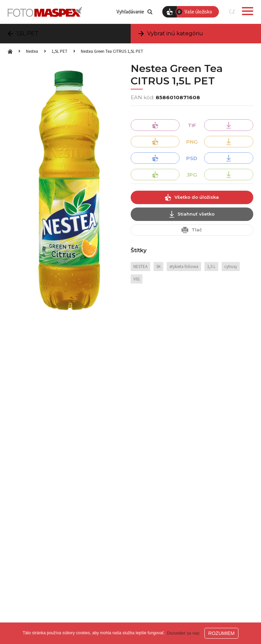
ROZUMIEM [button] (221, 633)
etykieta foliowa (184, 267)
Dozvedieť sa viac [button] (183, 633)
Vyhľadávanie (134, 12)
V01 (137, 279)
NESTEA (140, 267)
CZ (232, 12)
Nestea (32, 51)
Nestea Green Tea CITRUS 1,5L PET (112, 51)
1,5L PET (59, 51)
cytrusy (231, 267)
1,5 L (211, 267)
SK (158, 267)
